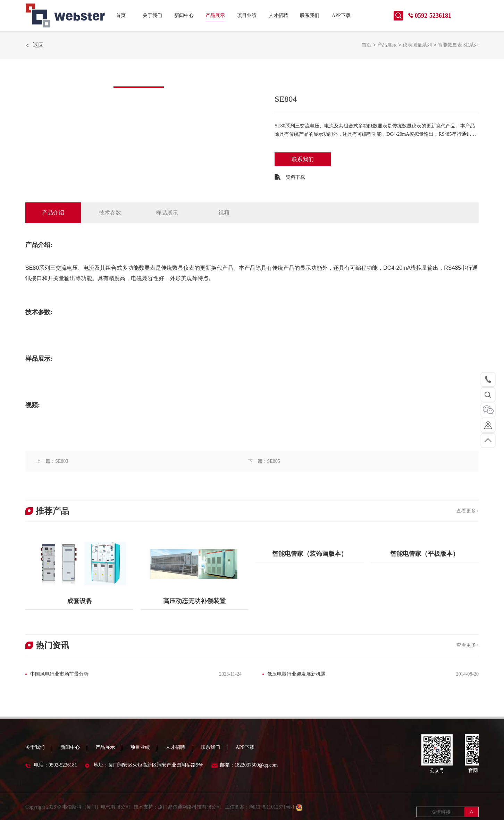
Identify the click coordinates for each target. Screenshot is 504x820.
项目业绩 (247, 15)
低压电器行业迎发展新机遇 (296, 674)
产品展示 (215, 15)
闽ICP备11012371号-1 (272, 814)
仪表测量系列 (417, 45)
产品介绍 (53, 213)
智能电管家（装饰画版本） (310, 554)
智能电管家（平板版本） (425, 554)
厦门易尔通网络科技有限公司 (190, 814)
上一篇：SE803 (52, 461)
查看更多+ (468, 511)
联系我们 (310, 15)
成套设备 (79, 601)
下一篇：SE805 (264, 461)
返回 (35, 45)
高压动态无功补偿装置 (194, 601)
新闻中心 (184, 15)
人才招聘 (278, 15)
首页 (121, 15)
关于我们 (152, 15)
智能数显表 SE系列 (458, 45)
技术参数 (110, 213)
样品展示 (167, 213)
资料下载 (290, 177)
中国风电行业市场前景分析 (59, 674)
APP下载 (341, 15)
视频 (224, 213)
